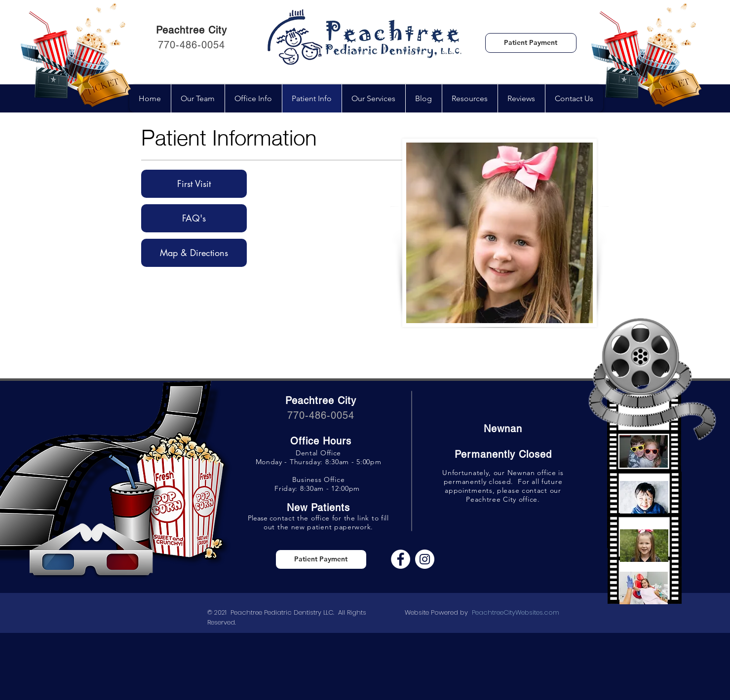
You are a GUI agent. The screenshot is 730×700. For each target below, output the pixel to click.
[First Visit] (194, 184)
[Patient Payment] (531, 43)
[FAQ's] (194, 218)
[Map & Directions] (194, 253)
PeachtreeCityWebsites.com (516, 612)
